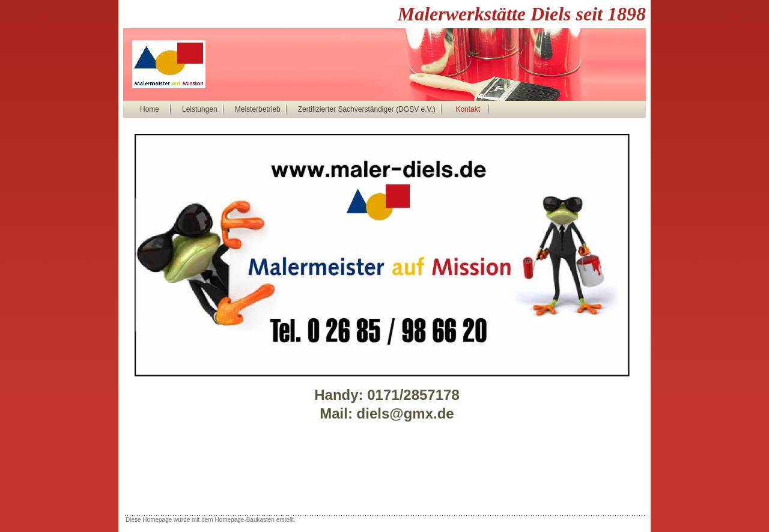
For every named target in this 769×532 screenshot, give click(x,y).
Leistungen (200, 109)
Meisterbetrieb (258, 109)
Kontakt (468, 109)
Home (150, 109)
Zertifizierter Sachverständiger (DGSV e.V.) (367, 109)
